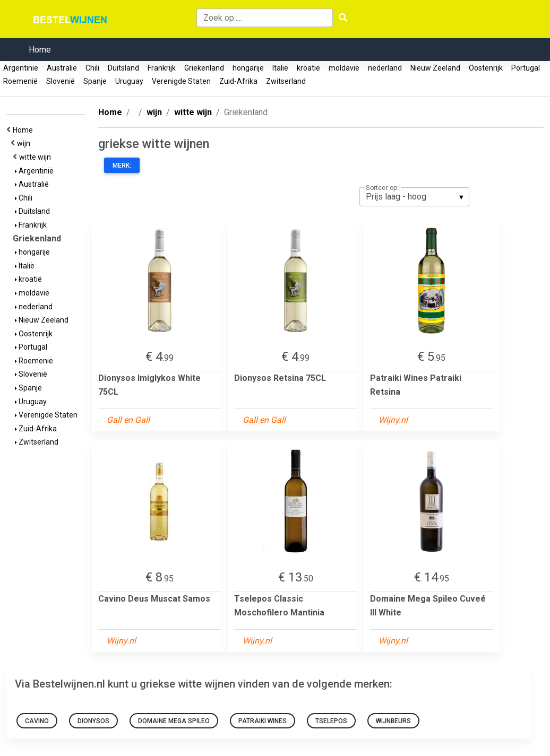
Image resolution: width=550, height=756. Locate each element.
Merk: (122, 166)
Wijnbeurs (393, 721)
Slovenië (61, 81)
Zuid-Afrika (238, 81)
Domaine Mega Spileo (174, 721)
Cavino (37, 721)
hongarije (248, 68)
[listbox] (414, 197)
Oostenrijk (486, 68)
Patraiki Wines (263, 721)
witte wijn (37, 157)
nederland (385, 68)
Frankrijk (162, 68)
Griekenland (204, 68)
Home (40, 50)
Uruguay (129, 81)
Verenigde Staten (181, 81)
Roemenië (20, 81)
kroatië (308, 68)
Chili (92, 68)
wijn (25, 143)
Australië (62, 68)
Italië (280, 68)
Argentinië (21, 68)
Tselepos (331, 721)
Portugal (526, 68)
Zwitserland (286, 81)
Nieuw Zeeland (435, 68)
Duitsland (123, 68)
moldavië (344, 68)
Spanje (95, 81)
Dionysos (93, 721)
